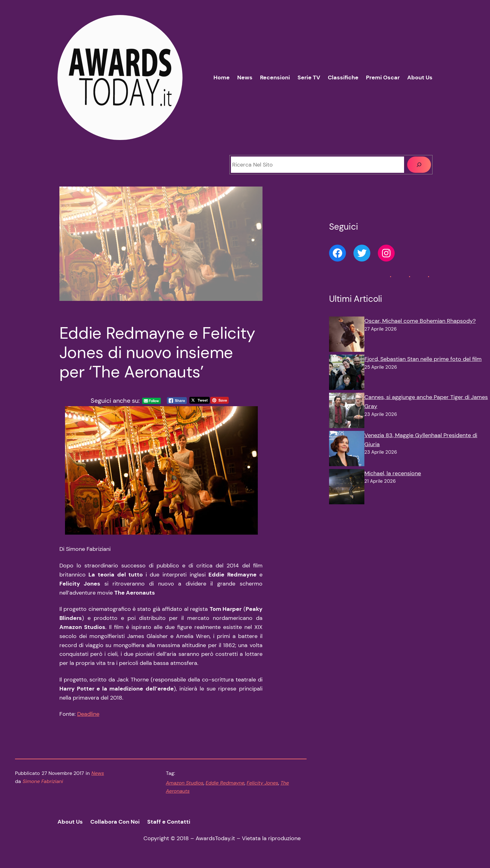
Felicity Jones (262, 783)
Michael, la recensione (393, 473)
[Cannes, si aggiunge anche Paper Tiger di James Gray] (347, 412)
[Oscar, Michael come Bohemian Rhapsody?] (347, 336)
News (98, 773)
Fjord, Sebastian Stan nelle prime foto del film (423, 359)
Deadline (88, 714)
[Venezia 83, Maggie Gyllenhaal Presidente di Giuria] (347, 450)
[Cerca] (419, 165)
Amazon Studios (185, 783)
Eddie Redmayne (225, 783)
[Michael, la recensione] (347, 488)
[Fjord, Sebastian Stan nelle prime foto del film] (347, 374)
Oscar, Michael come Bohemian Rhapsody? (420, 321)
